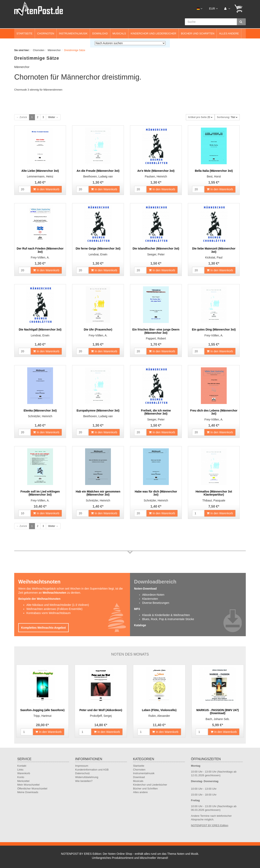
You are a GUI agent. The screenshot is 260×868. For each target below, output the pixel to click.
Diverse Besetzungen (156, 603)
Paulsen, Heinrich (156, 176)
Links (20, 770)
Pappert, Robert (156, 338)
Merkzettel (23, 781)
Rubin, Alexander (159, 716)
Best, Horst (214, 176)
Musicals (119, 33)
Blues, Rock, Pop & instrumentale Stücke (168, 619)
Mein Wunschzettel (28, 785)
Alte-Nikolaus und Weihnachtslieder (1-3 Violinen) (58, 605)
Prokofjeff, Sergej (101, 716)
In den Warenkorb (46, 189)
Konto (21, 777)
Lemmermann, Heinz (40, 176)
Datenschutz (82, 773)
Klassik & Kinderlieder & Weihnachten (166, 615)
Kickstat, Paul (214, 257)
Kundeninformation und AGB (92, 770)
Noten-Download (145, 589)
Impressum (82, 766)
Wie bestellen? (84, 781)
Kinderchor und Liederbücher (153, 33)
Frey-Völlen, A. (40, 257)
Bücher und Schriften (198, 33)
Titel (227, 117)
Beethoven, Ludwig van (98, 176)
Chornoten (46, 33)
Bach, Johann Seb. (218, 719)
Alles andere (229, 33)
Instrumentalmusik (73, 33)
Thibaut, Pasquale (214, 500)
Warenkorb (24, 773)
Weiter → (53, 117)
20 (200, 117)
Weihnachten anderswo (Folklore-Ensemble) (54, 609)
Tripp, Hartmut (42, 716)
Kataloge (140, 625)
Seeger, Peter (156, 254)
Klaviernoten (150, 599)
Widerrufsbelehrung (87, 777)
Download (100, 33)
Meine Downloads (28, 792)
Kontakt (22, 766)
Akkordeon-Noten (153, 595)
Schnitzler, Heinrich (40, 416)
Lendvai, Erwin (98, 254)
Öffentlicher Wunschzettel (32, 789)
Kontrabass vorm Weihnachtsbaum (49, 613)
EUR (213, 9)
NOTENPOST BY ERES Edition (210, 825)
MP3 (137, 609)
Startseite (24, 33)
